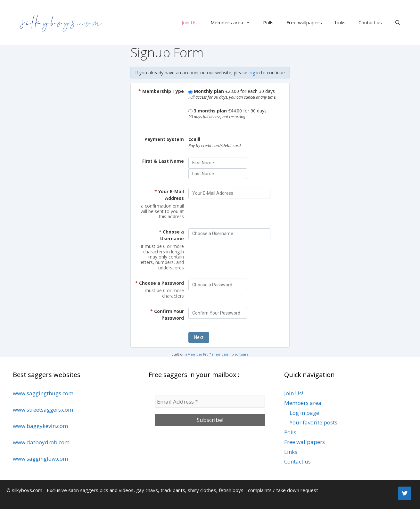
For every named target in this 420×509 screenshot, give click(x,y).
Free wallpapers (304, 22)
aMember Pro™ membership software (217, 354)
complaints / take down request (283, 490)
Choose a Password (160, 283)
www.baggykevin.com (40, 426)
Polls (268, 22)
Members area (234, 22)
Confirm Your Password (167, 315)
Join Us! (190, 22)
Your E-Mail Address (169, 195)
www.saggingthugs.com (43, 393)
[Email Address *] (210, 402)
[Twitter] (405, 493)
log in (254, 73)
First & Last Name (163, 161)
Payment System (164, 139)
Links (340, 22)
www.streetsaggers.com (43, 410)
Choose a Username (171, 235)
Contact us (370, 22)
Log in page (304, 413)
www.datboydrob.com (41, 442)
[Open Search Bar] (398, 22)
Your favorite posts (313, 422)
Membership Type (161, 91)
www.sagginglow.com (40, 459)
